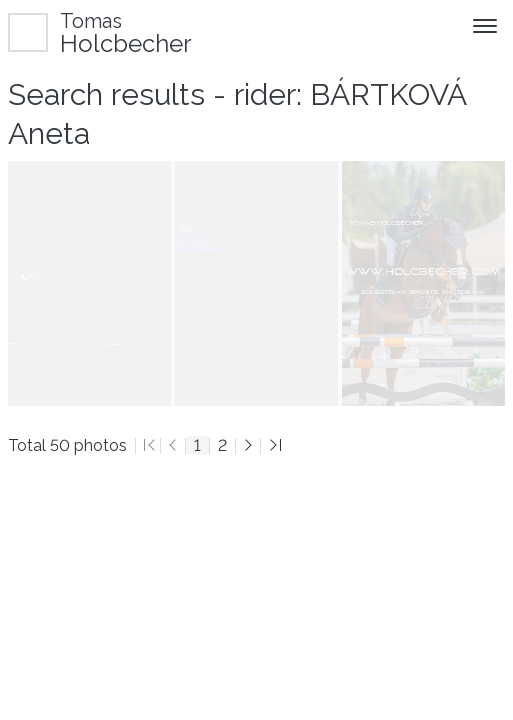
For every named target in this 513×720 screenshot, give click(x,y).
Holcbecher (126, 32)
